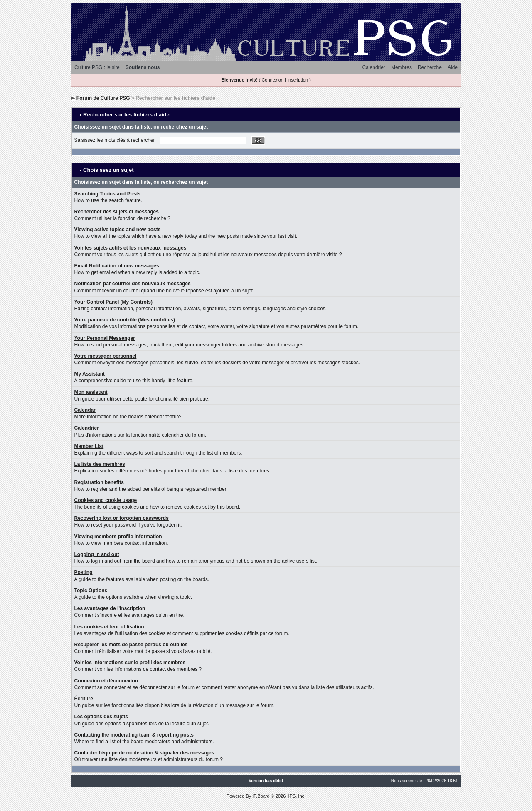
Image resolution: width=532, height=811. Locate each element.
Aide (453, 67)
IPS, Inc (296, 796)
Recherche (430, 67)
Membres (401, 67)
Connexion (272, 80)
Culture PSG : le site (97, 67)
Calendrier (374, 67)
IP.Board (261, 796)
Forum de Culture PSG (103, 98)
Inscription (298, 80)
